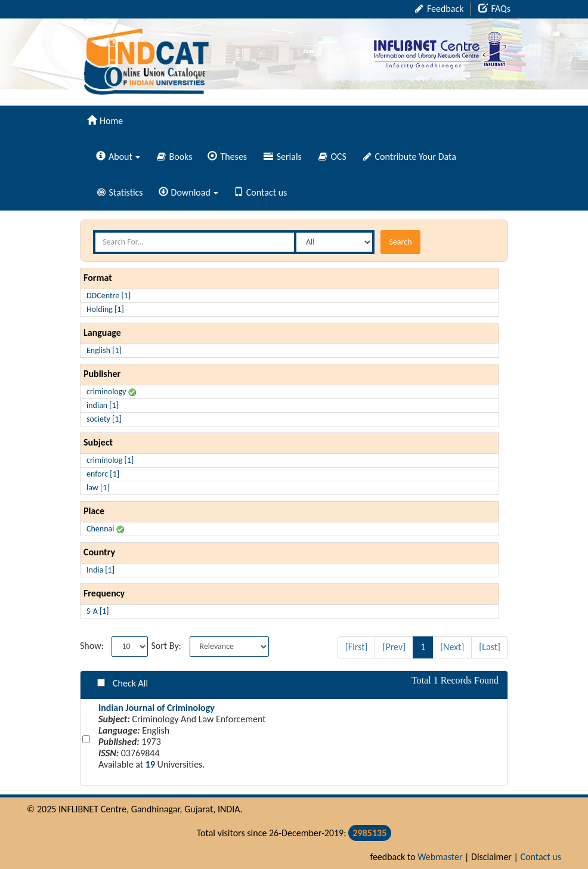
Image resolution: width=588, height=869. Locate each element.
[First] (357, 647)
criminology (111, 392)
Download (188, 192)
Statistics (120, 192)
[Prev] (394, 647)
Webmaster (440, 857)
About (118, 157)
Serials (283, 157)
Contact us (260, 192)
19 (150, 764)
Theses (227, 157)
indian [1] (103, 405)
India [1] (100, 570)
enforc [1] (103, 474)
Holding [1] (105, 309)
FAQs (494, 9)
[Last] (490, 647)
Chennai (105, 529)
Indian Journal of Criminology (157, 708)
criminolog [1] (110, 460)
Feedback (439, 9)
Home (105, 121)
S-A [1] (98, 611)
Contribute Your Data (410, 157)
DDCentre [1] (109, 296)
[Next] (452, 647)
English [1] (104, 350)
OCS (332, 157)
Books (175, 157)
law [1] (98, 488)
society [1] (104, 419)
